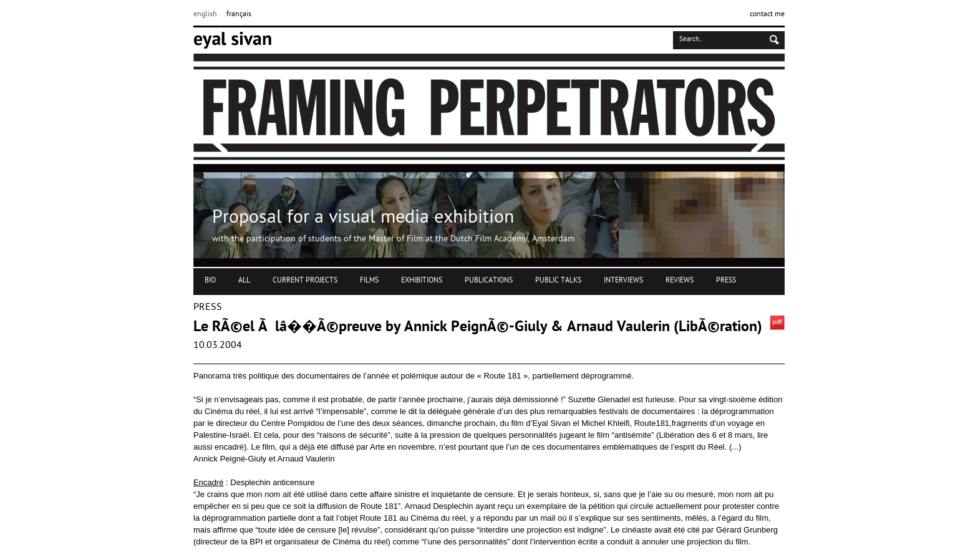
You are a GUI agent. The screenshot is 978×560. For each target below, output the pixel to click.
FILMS (369, 281)
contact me (767, 14)
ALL (244, 281)
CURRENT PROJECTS (305, 281)
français (239, 14)
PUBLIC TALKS (558, 281)
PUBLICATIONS (489, 281)
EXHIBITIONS (422, 281)
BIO (210, 281)
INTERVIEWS (623, 281)
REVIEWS (680, 281)
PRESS (726, 281)
